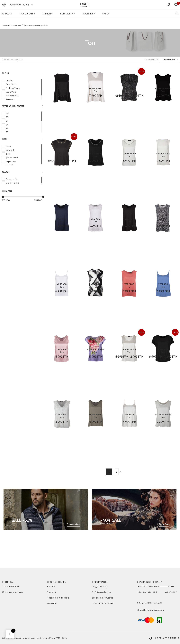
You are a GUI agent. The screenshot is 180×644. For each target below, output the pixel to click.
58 (7, 132)
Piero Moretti (12, 96)
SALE (105, 17)
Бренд (22, 73)
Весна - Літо (12, 179)
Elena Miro (11, 84)
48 (7, 113)
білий (8, 146)
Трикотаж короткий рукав (34, 25)
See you (10, 99)
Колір (22, 139)
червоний (11, 161)
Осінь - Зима (12, 183)
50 (7, 117)
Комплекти (67, 17)
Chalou (9, 81)
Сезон (22, 172)
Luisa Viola (11, 92)
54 (7, 125)
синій (8, 154)
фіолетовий (12, 158)
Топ (62, 116)
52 (7, 121)
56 (7, 129)
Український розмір (22, 106)
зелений (10, 150)
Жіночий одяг (16, 25)
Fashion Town (13, 88)
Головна (5, 25)
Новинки (88, 17)
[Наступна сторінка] (123, 472)
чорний (10, 165)
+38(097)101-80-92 (19, 7)
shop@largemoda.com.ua (150, 610)
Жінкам (6, 17)
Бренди (47, 17)
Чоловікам (26, 17)
